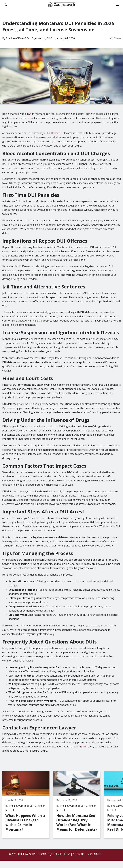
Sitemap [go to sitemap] (78, 854)
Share (115, 38)
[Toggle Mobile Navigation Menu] (117, 5)
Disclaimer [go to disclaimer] (94, 854)
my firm (83, 747)
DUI (29, 114)
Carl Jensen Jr (55, 133)
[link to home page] (62, 4)
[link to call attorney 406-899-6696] (6, 5)
